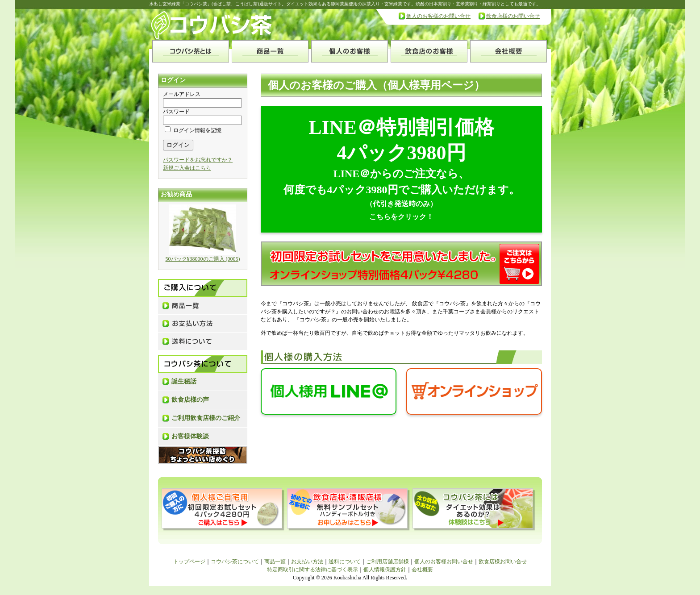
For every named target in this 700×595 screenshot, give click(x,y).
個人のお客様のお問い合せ (438, 16)
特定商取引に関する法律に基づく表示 (312, 570)
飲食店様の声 (190, 400)
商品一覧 (275, 562)
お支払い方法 (307, 562)
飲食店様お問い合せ (503, 562)
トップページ (189, 562)
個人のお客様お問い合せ (444, 562)
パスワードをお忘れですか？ (198, 160)
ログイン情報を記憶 (193, 130)
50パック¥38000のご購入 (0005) (203, 259)
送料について (345, 562)
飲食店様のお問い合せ (513, 16)
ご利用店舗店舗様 (387, 562)
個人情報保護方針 (385, 570)
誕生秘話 (184, 381)
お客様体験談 (190, 436)
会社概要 (422, 570)
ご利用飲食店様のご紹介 (206, 418)
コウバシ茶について (235, 562)
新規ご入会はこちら (187, 168)
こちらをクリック (398, 217)
